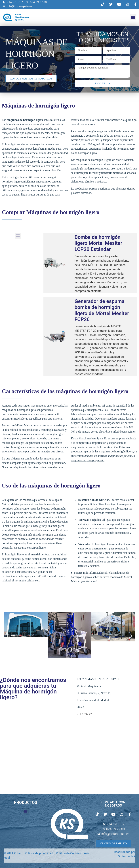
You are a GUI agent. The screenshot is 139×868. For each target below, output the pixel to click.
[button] (133, 17)
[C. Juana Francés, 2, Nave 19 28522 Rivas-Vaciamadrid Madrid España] (35, 747)
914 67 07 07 (84, 714)
